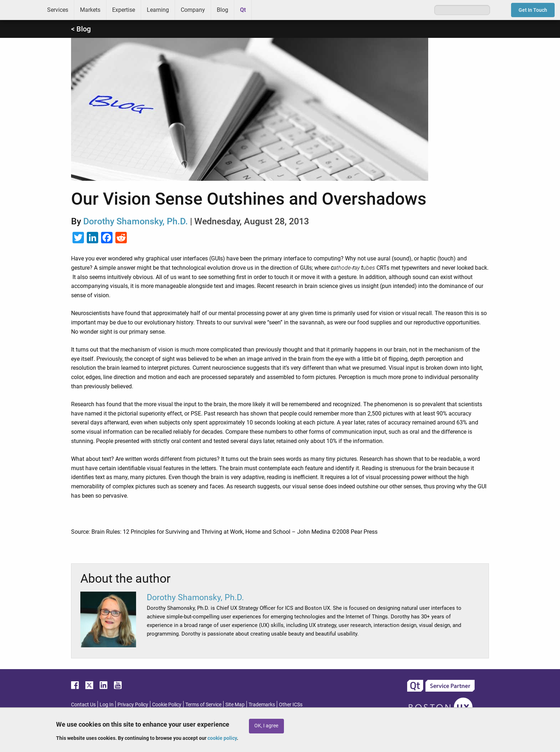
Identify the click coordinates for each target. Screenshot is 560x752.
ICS (21, 10)
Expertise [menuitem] (124, 10)
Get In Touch (533, 10)
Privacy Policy (133, 704)
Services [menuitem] (58, 10)
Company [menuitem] (193, 10)
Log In (107, 704)
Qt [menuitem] (243, 10)
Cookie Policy (167, 704)
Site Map (235, 704)
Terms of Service (203, 704)
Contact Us (83, 704)
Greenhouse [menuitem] (262, 10)
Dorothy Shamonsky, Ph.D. (136, 221)
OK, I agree (266, 726)
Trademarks (262, 704)
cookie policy (222, 738)
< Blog (81, 29)
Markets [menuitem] (90, 10)
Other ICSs (291, 704)
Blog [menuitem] (222, 10)
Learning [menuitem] (158, 10)
